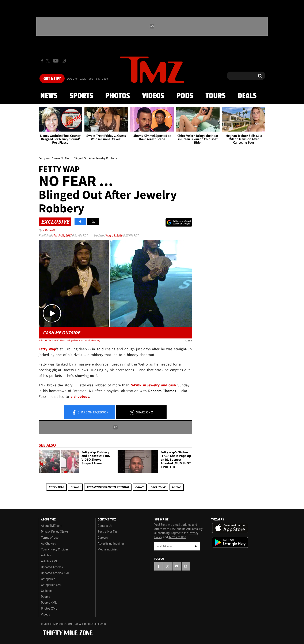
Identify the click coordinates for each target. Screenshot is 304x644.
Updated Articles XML (55, 573)
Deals (247, 96)
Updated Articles (52, 567)
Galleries (47, 591)
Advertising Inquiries (111, 543)
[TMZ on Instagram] (64, 61)
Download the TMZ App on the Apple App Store (230, 528)
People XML (49, 603)
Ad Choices (48, 543)
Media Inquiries (108, 549)
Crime (140, 487)
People (45, 597)
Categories (48, 579)
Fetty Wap (56, 487)
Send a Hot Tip (107, 532)
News (49, 96)
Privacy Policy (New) (54, 532)
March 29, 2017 (62, 235)
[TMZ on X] (48, 61)
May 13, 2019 (114, 235)
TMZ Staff (50, 230)
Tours (215, 96)
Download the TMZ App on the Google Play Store (230, 543)
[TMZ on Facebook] (42, 61)
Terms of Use (50, 538)
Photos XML (49, 609)
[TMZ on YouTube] (177, 566)
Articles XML (49, 561)
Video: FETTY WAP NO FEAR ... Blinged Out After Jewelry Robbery (69, 340)
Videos (153, 96)
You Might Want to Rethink (108, 487)
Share (90, 413)
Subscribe (196, 546)
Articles (46, 555)
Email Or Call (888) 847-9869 (87, 79)
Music (176, 487)
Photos (118, 96)
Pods (185, 96)
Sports (81, 96)
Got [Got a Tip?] (52, 79)
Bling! (75, 487)
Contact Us (105, 526)
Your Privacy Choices (55, 549)
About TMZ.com (52, 526)
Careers (103, 538)
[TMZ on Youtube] (56, 61)
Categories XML (51, 585)
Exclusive (158, 487)
